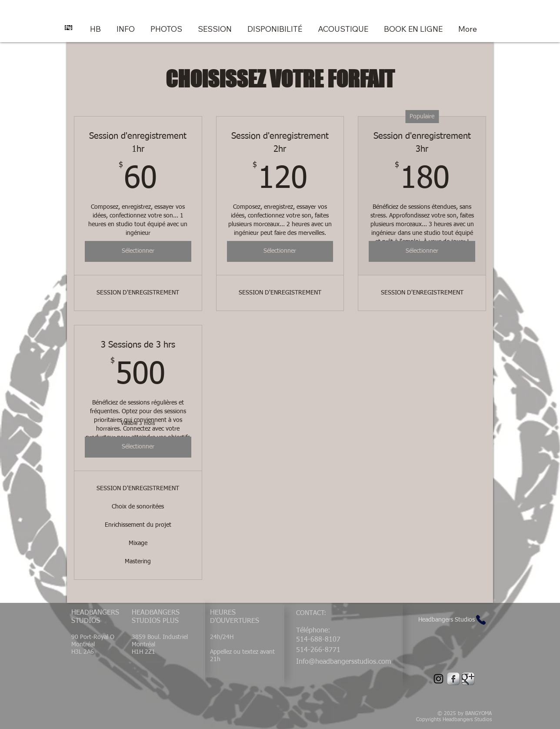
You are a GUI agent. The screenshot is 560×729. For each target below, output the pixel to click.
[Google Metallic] (468, 679)
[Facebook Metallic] (453, 679)
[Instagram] (438, 679)
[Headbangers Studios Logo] (68, 27)
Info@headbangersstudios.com (343, 662)
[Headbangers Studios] (453, 620)
